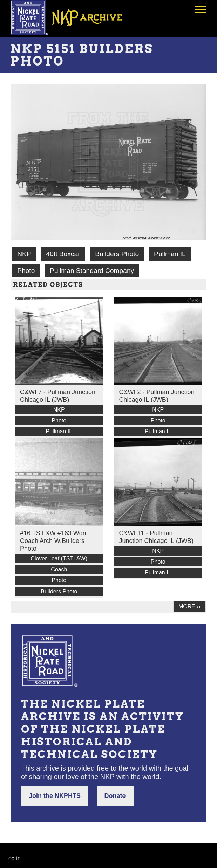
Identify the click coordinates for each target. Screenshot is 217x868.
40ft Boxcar (63, 254)
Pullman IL (170, 254)
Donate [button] (115, 796)
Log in (13, 858)
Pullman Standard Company (92, 271)
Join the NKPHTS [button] (55, 796)
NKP (24, 254)
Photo (26, 271)
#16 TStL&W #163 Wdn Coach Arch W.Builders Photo (53, 541)
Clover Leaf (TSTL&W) (59, 559)
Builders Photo (117, 254)
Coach (59, 569)
